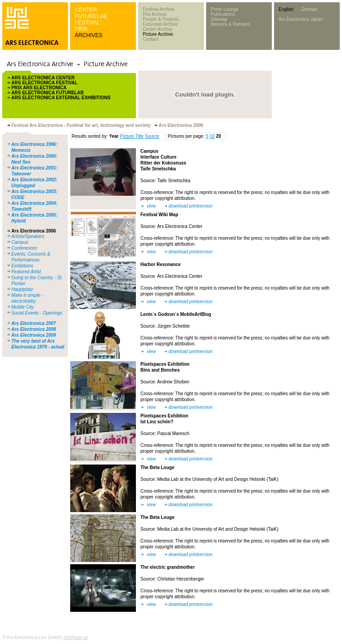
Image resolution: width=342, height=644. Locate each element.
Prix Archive (155, 14)
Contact (150, 39)
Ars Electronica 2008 (34, 329)
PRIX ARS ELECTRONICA (39, 88)
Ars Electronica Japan (301, 19)
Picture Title (132, 136)
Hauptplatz (22, 289)
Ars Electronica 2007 (34, 323)
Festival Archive (159, 9)
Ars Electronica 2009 (34, 335)
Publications (223, 14)
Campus (20, 242)
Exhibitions (22, 266)
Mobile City (22, 307)
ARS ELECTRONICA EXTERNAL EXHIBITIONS (61, 98)
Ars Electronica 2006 (34, 231)
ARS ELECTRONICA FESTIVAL (44, 83)
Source (152, 136)
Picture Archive (158, 34)
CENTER (86, 10)
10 (212, 136)
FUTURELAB (91, 16)
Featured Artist (26, 272)
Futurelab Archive (160, 24)
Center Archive (158, 29)
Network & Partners (230, 24)
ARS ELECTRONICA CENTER (43, 78)
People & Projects (161, 19)
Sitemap (219, 19)
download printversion (190, 206)
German (309, 9)
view (151, 206)
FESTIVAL (87, 23)
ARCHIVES (89, 35)
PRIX (81, 29)
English (286, 9)
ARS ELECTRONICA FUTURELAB (48, 93)
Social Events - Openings (37, 313)
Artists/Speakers (28, 236)
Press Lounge (225, 9)
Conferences (24, 248)
